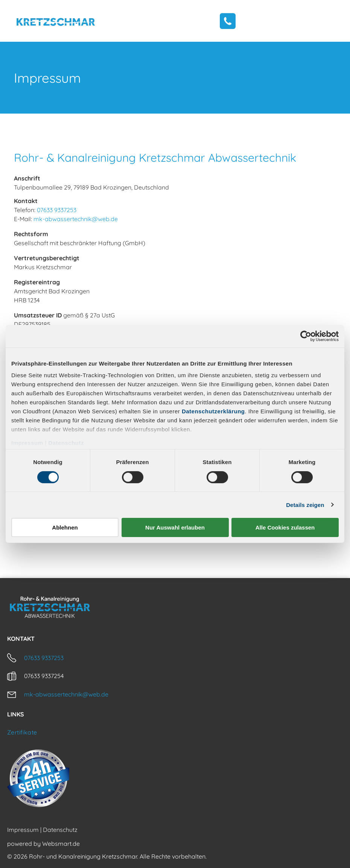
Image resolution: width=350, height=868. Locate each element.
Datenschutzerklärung (213, 411)
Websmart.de (61, 844)
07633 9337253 (57, 210)
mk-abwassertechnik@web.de (76, 219)
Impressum (27, 443)
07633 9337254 (44, 676)
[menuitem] (175, 732)
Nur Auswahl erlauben (175, 527)
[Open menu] (329, 21)
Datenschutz (66, 443)
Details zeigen (305, 505)
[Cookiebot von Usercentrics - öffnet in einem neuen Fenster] (306, 336)
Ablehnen (65, 527)
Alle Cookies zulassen (285, 527)
